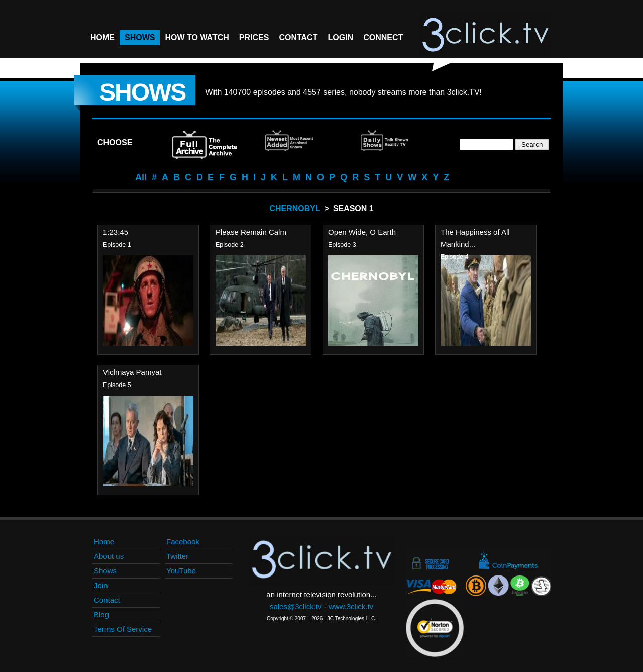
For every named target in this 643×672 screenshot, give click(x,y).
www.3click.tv (351, 606)
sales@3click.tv (296, 606)
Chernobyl (295, 208)
